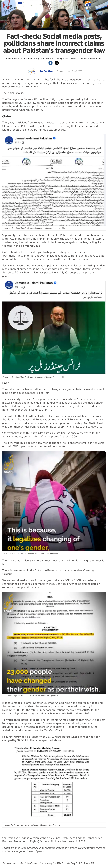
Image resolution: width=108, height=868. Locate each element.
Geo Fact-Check (46, 71)
